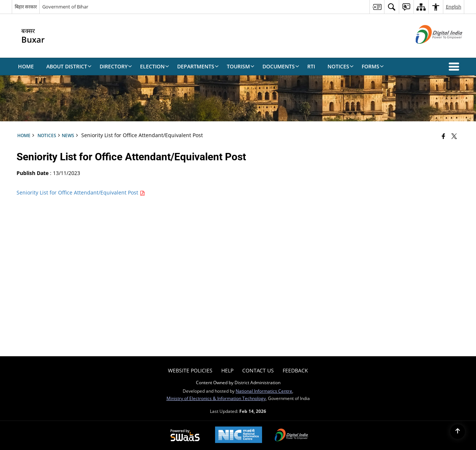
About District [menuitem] (69, 66)
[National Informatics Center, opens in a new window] (239, 435)
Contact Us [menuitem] (258, 370)
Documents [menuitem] (281, 66)
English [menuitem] (454, 7)
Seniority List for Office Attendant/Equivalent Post (81, 192)
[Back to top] (458, 432)
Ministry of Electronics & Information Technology (216, 398)
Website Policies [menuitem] (190, 370)
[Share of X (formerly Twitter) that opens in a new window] (454, 136)
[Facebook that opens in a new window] (443, 136)
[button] (455, 67)
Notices (47, 135)
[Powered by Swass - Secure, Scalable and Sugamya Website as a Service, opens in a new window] (185, 436)
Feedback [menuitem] (295, 370)
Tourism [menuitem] (241, 66)
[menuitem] (377, 7)
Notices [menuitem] (341, 66)
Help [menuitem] (227, 370)
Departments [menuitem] (198, 66)
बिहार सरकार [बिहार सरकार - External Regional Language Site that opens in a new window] (26, 7)
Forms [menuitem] (373, 66)
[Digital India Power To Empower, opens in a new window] (291, 436)
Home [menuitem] (26, 66)
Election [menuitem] (155, 66)
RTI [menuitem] (311, 66)
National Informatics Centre (264, 391)
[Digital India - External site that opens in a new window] (430, 50)
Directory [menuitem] (116, 66)
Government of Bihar (65, 7)
